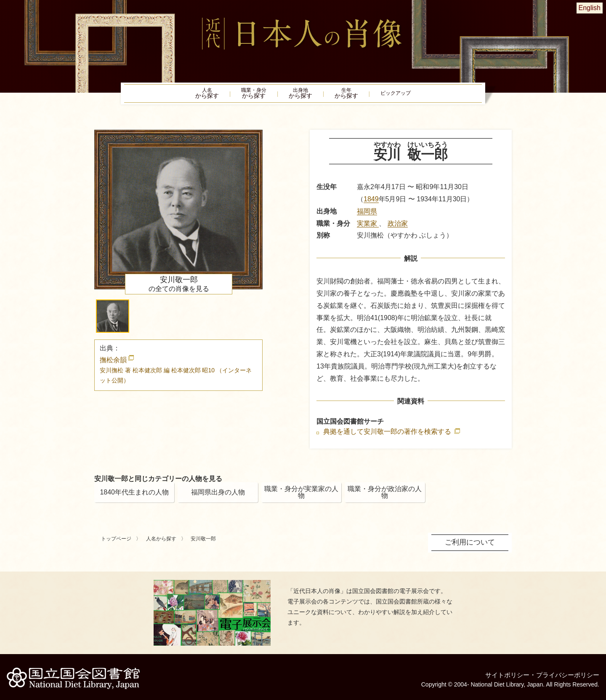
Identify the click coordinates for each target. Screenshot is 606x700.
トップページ (116, 542)
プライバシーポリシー (566, 672)
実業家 (368, 227)
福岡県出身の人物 (218, 496)
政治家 (398, 227)
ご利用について (471, 546)
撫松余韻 (176, 373)
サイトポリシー (502, 672)
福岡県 (367, 215)
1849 (371, 202)
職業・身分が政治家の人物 (385, 496)
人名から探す (161, 542)
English (590, 8)
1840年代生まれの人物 (134, 496)
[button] (113, 319)
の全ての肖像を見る (179, 287)
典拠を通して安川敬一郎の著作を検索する (388, 435)
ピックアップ (417, 95)
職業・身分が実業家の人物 (301, 496)
